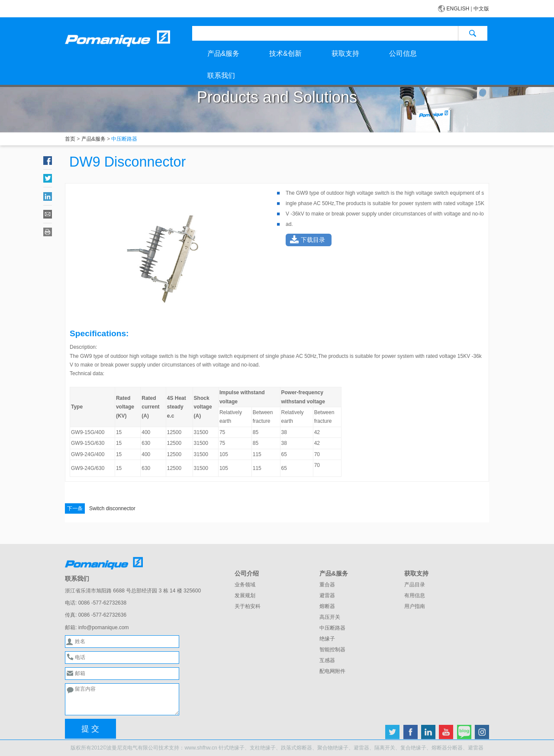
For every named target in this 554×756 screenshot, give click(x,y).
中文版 (481, 9)
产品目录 (415, 585)
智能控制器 (332, 650)
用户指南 (415, 606)
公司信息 (403, 53)
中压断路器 (332, 628)
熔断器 (327, 606)
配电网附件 (332, 671)
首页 (70, 139)
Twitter (48, 178)
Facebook (48, 161)
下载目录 (313, 240)
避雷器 (327, 595)
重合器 (327, 585)
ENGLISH (458, 9)
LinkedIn (48, 196)
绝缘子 (327, 639)
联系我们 (221, 76)
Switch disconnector (100, 508)
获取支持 (345, 53)
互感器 (327, 660)
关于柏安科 (248, 606)
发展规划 (245, 595)
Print (48, 232)
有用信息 (415, 595)
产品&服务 (223, 53)
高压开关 (330, 617)
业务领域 (245, 585)
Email (48, 214)
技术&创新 (285, 53)
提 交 (90, 729)
